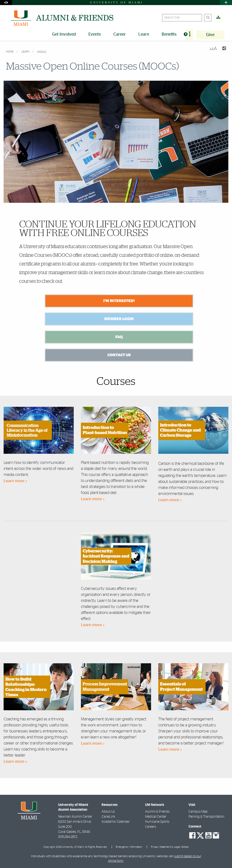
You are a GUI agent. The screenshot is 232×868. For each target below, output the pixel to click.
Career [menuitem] (120, 34)
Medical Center (156, 817)
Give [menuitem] (210, 35)
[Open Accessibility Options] (6, 3)
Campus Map (198, 812)
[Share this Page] (223, 49)
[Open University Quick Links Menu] (226, 3)
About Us (108, 812)
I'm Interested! (119, 301)
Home (10, 52)
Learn (26, 52)
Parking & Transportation (206, 817)
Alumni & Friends (157, 812)
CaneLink (108, 817)
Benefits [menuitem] (169, 34)
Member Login (119, 319)
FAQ (119, 337)
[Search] (208, 18)
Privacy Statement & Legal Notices (170, 847)
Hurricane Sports (157, 822)
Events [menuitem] (95, 34)
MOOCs (42, 52)
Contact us (119, 355)
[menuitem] (189, 35)
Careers (151, 827)
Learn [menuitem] (144, 34)
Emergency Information (129, 847)
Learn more (15, 481)
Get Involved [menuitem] (64, 34)
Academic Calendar (116, 822)
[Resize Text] (213, 49)
